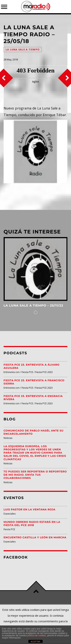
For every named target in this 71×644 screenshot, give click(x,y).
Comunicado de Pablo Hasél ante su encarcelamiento (34, 432)
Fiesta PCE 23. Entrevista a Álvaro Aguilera (32, 366)
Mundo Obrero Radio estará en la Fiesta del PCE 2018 (32, 524)
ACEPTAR (35, 642)
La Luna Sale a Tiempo (23, 50)
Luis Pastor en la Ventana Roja (30, 510)
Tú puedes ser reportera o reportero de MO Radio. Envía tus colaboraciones (35, 475)
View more (36, 269)
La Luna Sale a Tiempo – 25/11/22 (33, 306)
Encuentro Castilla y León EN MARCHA (35, 538)
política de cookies (37, 636)
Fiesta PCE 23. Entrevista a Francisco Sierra (34, 382)
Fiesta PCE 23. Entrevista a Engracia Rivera (33, 398)
